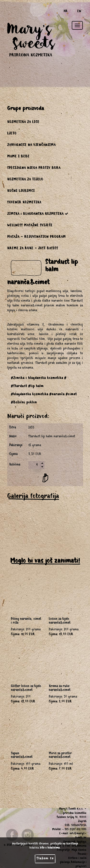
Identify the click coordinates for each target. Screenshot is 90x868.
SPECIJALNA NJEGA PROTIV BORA (34, 168)
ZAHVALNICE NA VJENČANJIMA (31, 145)
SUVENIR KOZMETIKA (24, 203)
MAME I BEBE (18, 157)
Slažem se (45, 859)
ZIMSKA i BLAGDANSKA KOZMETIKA (38, 214)
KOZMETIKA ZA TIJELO (25, 180)
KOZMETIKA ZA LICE (23, 122)
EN (79, 12)
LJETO (12, 134)
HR (66, 12)
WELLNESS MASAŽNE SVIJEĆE (30, 226)
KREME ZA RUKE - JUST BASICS (33, 249)
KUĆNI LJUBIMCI (21, 191)
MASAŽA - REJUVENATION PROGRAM (36, 237)
